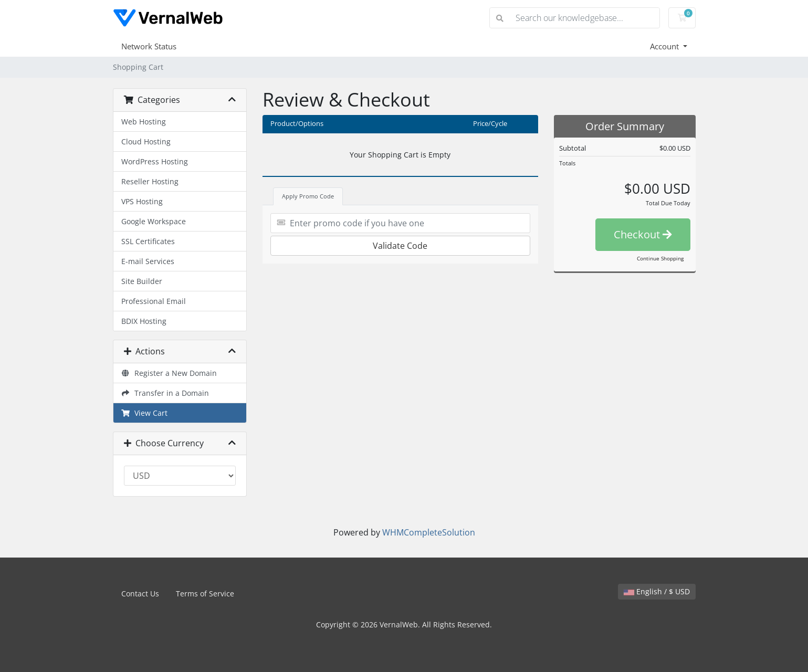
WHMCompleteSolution (429, 532)
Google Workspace (154, 221)
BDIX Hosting (144, 321)
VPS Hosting (142, 201)
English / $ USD (657, 591)
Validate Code (400, 246)
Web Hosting (144, 122)
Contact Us (140, 594)
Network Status (149, 46)
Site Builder (142, 281)
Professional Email (154, 301)
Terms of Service (205, 594)
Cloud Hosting (146, 141)
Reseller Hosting (150, 181)
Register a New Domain (169, 373)
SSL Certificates (148, 241)
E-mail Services (148, 261)
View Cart (145, 413)
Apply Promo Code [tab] (308, 196)
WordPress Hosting (155, 161)
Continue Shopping (660, 258)
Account (665, 46)
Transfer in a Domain (165, 393)
